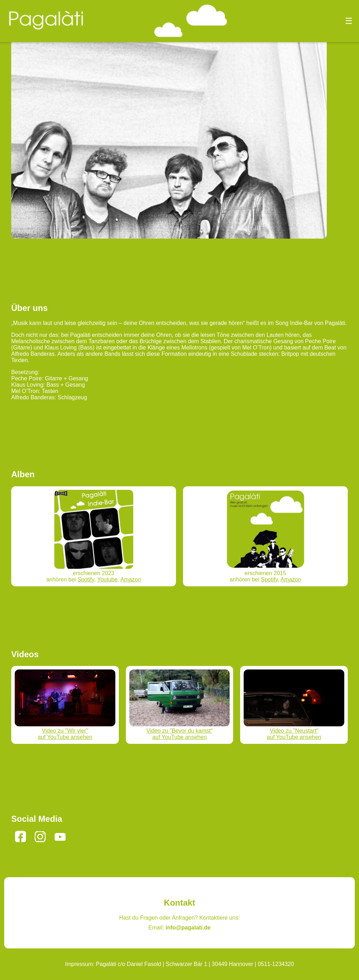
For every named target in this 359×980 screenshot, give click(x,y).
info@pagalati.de (188, 928)
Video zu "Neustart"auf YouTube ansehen (294, 731)
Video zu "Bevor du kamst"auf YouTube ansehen (180, 731)
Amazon (131, 579)
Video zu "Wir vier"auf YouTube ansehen (65, 731)
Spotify (86, 579)
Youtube (107, 579)
